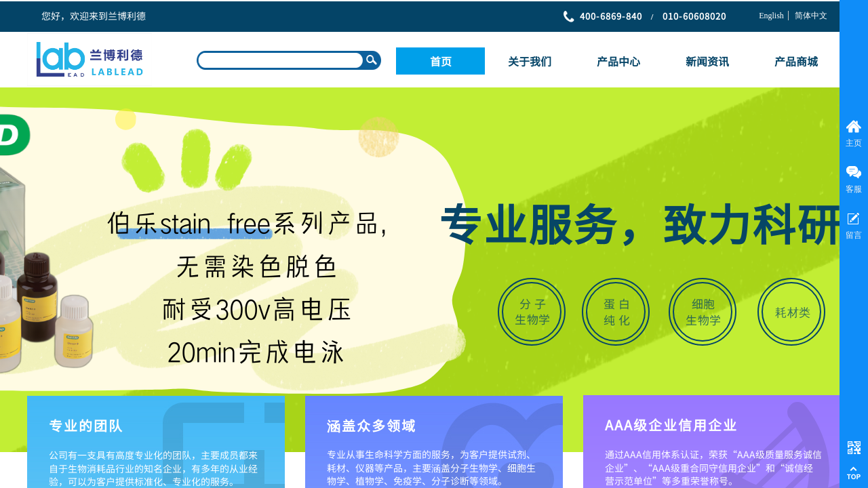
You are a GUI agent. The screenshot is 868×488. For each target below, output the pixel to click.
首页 (441, 61)
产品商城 (796, 61)
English (771, 16)
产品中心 (618, 61)
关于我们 (530, 61)
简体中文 (811, 16)
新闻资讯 (707, 61)
